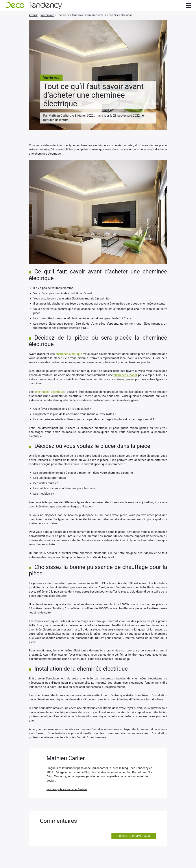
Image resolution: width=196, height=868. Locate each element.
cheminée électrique (69, 354)
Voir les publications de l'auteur (67, 789)
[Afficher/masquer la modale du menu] (188, 6)
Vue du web (51, 78)
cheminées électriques (50, 392)
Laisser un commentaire (134, 836)
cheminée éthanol (125, 375)
